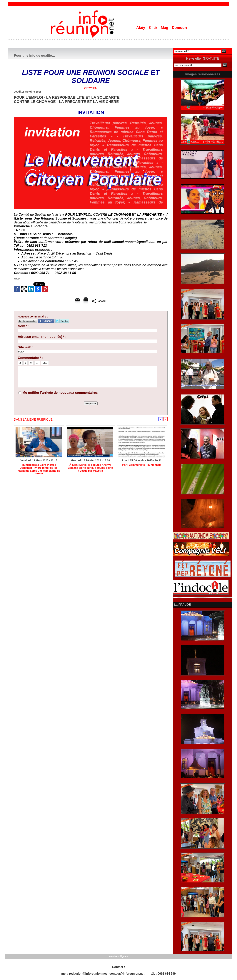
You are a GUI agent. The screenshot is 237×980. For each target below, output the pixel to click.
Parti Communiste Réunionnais (142, 465)
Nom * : (24, 326)
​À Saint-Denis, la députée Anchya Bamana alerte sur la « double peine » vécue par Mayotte (90, 468)
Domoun (179, 28)
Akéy (141, 28)
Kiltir (153, 28)
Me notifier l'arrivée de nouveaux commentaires (60, 393)
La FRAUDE (182, 604)
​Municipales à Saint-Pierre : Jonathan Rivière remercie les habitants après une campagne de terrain (39, 468)
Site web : (26, 347)
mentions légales (118, 956)
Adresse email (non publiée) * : (42, 337)
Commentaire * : (31, 358)
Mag (165, 28)
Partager (99, 301)
